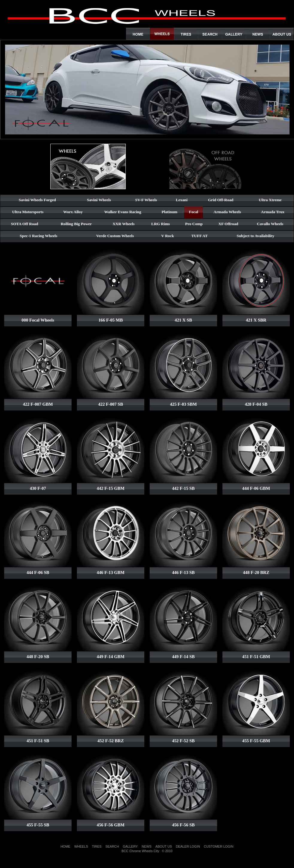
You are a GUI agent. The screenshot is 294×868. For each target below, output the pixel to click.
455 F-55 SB (38, 825)
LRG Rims (160, 224)
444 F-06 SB (38, 572)
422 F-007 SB (111, 404)
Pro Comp (194, 224)
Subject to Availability (256, 236)
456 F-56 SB (184, 825)
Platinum (170, 212)
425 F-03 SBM (184, 404)
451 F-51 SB (38, 741)
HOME (65, 846)
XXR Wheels (123, 224)
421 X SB (184, 320)
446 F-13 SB (184, 572)
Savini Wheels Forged (37, 200)
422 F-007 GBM (38, 404)
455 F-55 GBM (256, 741)
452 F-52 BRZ (111, 741)
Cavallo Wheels (270, 224)
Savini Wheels (99, 200)
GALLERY (130, 846)
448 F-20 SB (38, 657)
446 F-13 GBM (111, 572)
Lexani (182, 200)
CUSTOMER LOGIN (219, 846)
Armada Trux (273, 212)
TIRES (97, 846)
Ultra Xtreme (270, 200)
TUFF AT (199, 236)
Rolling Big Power (76, 224)
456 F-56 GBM (111, 825)
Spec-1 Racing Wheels (39, 236)
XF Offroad (228, 224)
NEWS (147, 846)
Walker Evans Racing (123, 212)
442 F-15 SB (184, 488)
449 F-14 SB (184, 657)
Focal (194, 212)
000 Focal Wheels (38, 320)
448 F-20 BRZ (256, 572)
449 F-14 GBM (111, 657)
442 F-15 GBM (111, 488)
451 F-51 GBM (256, 657)
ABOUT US (164, 846)
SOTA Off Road (25, 224)
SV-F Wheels (146, 200)
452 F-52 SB (184, 741)
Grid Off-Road (221, 200)
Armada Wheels (227, 212)
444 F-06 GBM (256, 488)
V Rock (168, 236)
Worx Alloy (73, 212)
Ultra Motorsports (28, 212)
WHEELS (81, 846)
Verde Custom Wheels (115, 236)
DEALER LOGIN (188, 846)
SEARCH (112, 846)
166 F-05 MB (111, 320)
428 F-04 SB (256, 404)
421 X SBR (256, 320)
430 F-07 (38, 488)
